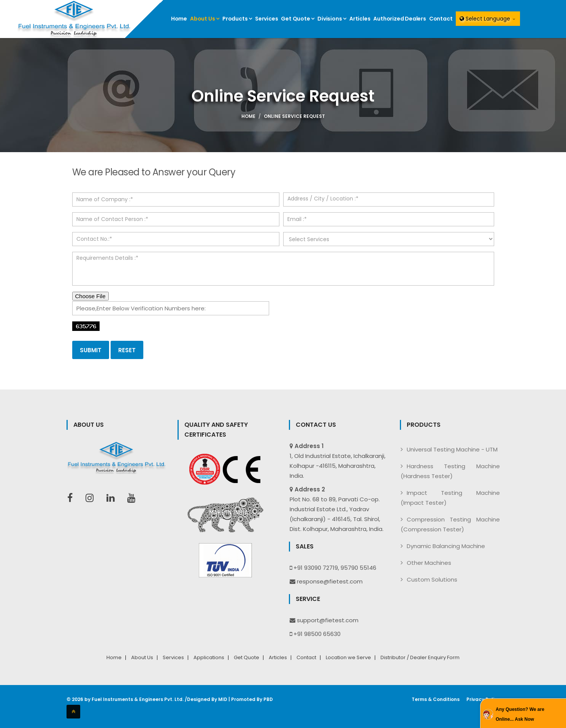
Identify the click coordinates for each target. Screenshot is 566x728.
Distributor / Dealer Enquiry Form (420, 658)
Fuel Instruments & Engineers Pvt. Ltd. (138, 699)
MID (223, 699)
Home (179, 19)
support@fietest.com (328, 620)
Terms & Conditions (436, 699)
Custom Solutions (432, 579)
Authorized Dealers (400, 19)
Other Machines (429, 563)
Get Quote (298, 19)
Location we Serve (348, 658)
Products (237, 19)
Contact (441, 19)
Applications (209, 658)
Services (266, 19)
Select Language (488, 19)
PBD (268, 699)
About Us (205, 19)
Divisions (332, 19)
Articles (360, 19)
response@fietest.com (330, 581)
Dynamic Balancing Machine (446, 546)
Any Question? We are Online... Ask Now (520, 714)
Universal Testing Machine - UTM (452, 449)
